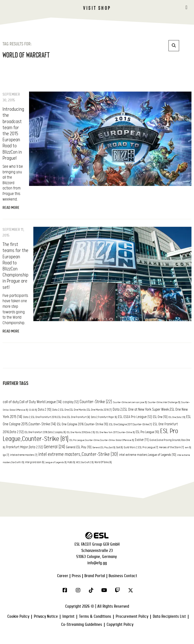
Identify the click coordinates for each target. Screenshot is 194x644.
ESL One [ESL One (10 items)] (160, 417)
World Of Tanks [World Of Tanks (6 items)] (103, 462)
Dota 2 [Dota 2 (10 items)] (45, 410)
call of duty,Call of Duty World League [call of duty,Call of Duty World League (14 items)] (32, 402)
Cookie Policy (18, 617)
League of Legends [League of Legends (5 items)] (56, 463)
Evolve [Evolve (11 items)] (142, 440)
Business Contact (123, 576)
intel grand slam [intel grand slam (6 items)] (35, 462)
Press (76, 576)
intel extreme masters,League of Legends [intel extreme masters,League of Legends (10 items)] (148, 455)
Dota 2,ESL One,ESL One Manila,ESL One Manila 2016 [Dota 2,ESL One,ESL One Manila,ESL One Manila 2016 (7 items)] (82, 410)
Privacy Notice (46, 617)
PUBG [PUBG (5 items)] (71, 463)
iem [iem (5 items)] (188, 448)
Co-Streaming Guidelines (82, 625)
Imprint (68, 617)
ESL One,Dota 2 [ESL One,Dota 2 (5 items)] (177, 417)
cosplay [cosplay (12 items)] (71, 402)
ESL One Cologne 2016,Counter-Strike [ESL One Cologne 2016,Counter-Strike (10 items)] (82, 424)
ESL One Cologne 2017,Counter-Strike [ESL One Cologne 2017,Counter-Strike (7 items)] (130, 425)
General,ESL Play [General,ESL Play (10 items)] (79, 447)
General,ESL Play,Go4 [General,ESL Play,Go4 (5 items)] (104, 448)
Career (63, 576)
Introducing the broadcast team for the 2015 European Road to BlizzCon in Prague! (13, 134)
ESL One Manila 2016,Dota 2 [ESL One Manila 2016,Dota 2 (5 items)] (81, 432)
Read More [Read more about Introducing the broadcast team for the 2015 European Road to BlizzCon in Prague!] (11, 208)
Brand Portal (95, 576)
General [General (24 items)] (54, 447)
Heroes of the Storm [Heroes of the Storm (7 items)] (172, 447)
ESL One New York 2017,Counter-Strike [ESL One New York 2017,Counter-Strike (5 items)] (115, 432)
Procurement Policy (132, 617)
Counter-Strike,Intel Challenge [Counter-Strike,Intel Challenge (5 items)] (164, 402)
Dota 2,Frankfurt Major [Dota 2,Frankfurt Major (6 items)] (104, 417)
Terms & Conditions (95, 617)
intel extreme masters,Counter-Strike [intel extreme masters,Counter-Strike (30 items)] (78, 454)
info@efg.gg (97, 563)
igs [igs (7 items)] (6, 455)
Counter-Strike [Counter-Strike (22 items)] (96, 402)
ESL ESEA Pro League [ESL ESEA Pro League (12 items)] (135, 417)
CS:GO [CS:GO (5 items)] (33, 410)
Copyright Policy (120, 625)
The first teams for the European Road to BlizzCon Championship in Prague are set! (15, 266)
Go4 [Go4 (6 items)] (119, 447)
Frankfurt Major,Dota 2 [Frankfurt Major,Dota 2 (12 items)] (24, 447)
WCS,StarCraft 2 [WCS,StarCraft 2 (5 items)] (85, 463)
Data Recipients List (169, 617)
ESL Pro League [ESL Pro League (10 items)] (147, 432)
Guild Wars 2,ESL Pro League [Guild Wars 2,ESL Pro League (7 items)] (141, 447)
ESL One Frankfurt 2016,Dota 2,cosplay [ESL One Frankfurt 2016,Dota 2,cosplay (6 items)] (45, 432)
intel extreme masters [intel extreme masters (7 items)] (24, 455)
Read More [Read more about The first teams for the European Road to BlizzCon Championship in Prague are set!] (11, 331)
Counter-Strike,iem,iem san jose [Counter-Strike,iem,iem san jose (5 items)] (130, 402)
